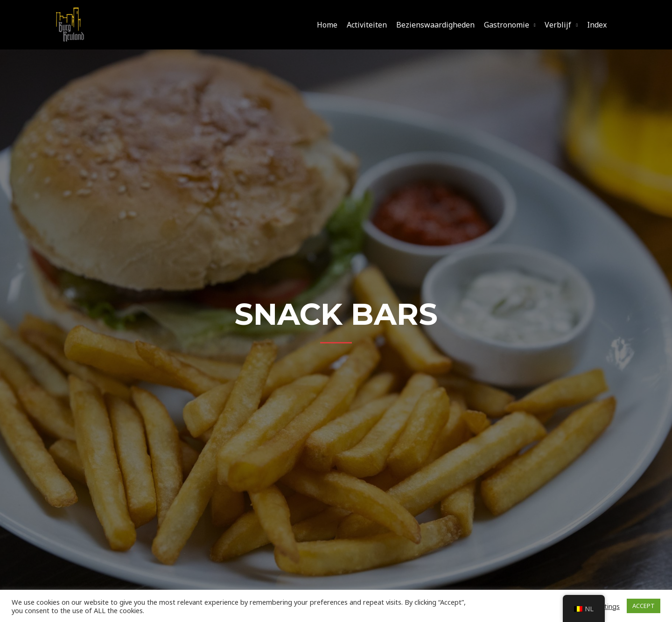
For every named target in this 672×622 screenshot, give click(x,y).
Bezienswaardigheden (435, 25)
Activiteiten (367, 25)
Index (597, 25)
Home (327, 25)
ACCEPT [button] (644, 606)
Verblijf (558, 25)
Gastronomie (507, 25)
